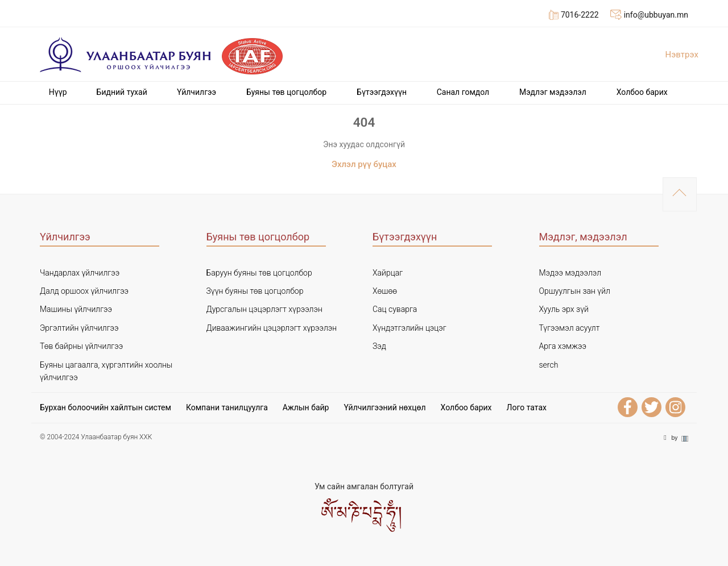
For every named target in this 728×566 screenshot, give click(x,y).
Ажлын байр (306, 407)
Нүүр (58, 92)
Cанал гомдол (463, 92)
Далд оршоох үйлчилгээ (84, 291)
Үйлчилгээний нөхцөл (384, 407)
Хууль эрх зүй (564, 309)
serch (549, 365)
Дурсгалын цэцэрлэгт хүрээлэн (264, 309)
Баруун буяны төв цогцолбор (259, 273)
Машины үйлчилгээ (76, 309)
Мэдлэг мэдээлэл (553, 92)
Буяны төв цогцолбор (286, 92)
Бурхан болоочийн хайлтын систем (106, 407)
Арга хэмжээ (563, 346)
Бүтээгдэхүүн (382, 92)
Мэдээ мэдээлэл (570, 273)
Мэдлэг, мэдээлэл (583, 237)
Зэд (379, 346)
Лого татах (527, 407)
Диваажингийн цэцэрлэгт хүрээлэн (272, 328)
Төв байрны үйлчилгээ (81, 346)
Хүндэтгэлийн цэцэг (409, 328)
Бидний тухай (122, 92)
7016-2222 (574, 15)
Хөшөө (385, 291)
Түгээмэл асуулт (570, 328)
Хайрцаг (388, 273)
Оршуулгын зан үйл (575, 291)
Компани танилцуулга (227, 407)
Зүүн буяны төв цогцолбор (255, 291)
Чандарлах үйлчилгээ (80, 273)
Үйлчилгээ (197, 92)
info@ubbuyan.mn (649, 15)
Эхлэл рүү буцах (364, 164)
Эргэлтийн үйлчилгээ (79, 328)
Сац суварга (395, 309)
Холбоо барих (642, 92)
